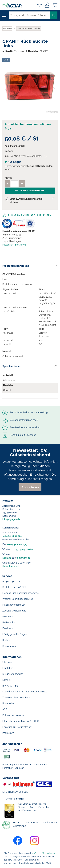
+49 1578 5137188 (24, 549)
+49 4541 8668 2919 (17, 544)
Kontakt (6, 640)
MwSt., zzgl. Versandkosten (43, 853)
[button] (6, 85)
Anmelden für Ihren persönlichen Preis (28, 126)
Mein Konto (8, 617)
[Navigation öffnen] (4, 15)
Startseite (7, 29)
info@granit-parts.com (14, 245)
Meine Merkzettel (40, 5)
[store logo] (11, 5)
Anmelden (47, 5)
